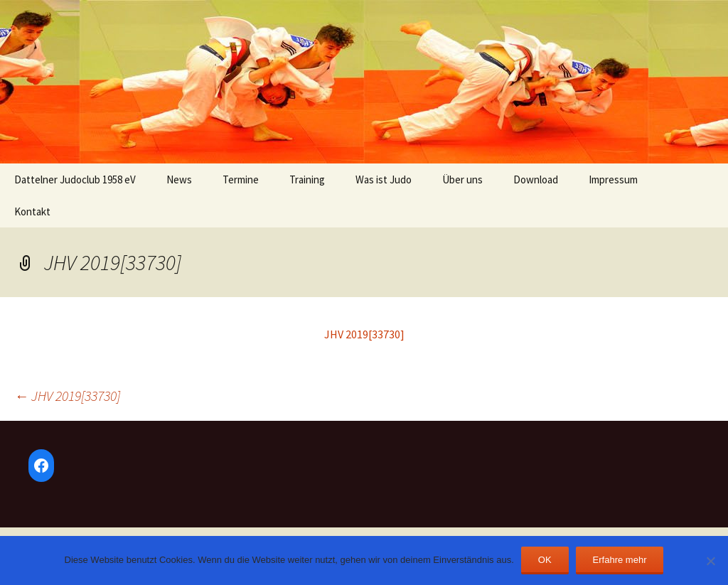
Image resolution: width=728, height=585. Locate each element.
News (179, 179)
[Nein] (710, 561)
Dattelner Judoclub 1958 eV (75, 179)
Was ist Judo (384, 179)
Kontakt (32, 211)
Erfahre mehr (620, 560)
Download (536, 179)
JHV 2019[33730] (364, 334)
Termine (241, 179)
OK (545, 560)
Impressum (613, 179)
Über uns (462, 179)
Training (307, 179)
